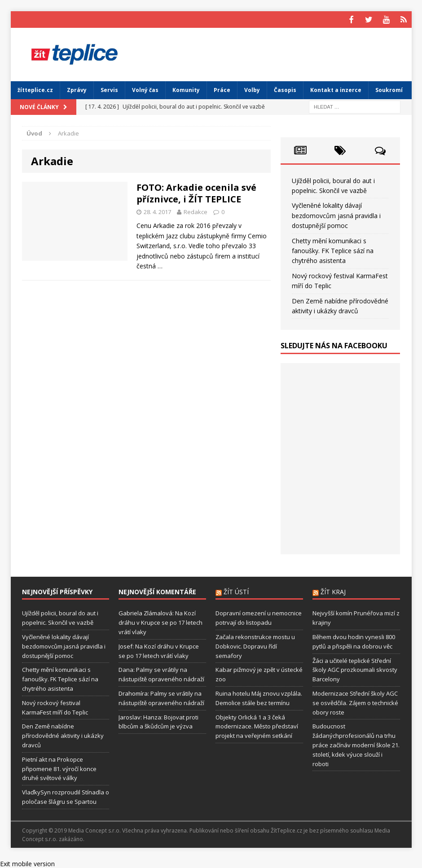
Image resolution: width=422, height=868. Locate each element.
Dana (126, 669)
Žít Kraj (333, 591)
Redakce (196, 210)
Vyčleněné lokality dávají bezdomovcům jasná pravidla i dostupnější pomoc (336, 215)
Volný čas (145, 89)
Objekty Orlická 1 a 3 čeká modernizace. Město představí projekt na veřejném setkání (257, 725)
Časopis (285, 89)
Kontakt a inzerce (336, 89)
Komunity (186, 89)
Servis (109, 89)
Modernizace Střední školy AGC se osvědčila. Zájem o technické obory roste (355, 702)
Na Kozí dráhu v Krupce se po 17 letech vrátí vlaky (160, 622)
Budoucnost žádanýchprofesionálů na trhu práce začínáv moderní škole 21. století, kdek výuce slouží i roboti (356, 744)
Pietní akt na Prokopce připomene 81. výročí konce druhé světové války (59, 767)
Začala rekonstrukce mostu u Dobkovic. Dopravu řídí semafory (255, 645)
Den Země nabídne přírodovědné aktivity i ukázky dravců (63, 735)
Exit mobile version (27, 863)
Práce (222, 89)
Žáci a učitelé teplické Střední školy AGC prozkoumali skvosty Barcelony (355, 669)
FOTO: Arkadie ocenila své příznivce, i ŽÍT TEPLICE (196, 192)
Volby (252, 89)
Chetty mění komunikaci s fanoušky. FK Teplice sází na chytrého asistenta (333, 250)
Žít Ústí (236, 591)
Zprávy (77, 89)
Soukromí (389, 89)
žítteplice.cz (35, 89)
